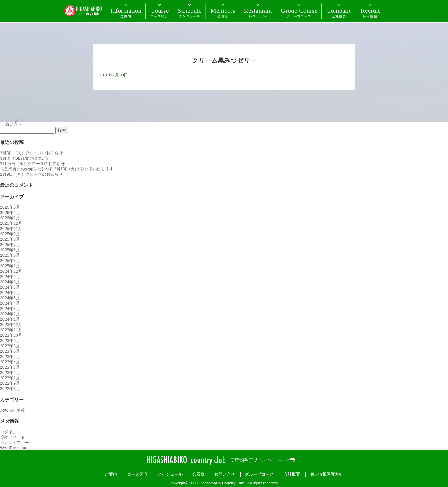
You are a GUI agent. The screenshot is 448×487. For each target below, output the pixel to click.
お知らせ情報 (12, 410)
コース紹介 (137, 474)
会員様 (199, 474)
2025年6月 (10, 250)
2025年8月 (10, 239)
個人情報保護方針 (327, 474)
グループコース (259, 474)
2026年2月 (10, 213)
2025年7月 (10, 245)
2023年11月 (11, 330)
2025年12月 (11, 223)
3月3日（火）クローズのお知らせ (31, 153)
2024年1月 (10, 319)
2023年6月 (10, 351)
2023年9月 (10, 341)
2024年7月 (10, 287)
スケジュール (170, 474)
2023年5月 (10, 357)
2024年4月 (10, 303)
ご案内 (111, 474)
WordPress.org (14, 448)
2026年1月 (10, 218)
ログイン (8, 432)
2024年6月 (10, 293)
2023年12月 (11, 325)
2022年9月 (10, 383)
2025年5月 (10, 255)
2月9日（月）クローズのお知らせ (31, 174)
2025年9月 (10, 234)
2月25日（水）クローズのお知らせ (32, 164)
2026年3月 (10, 207)
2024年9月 (10, 277)
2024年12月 (11, 271)
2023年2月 (10, 373)
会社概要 (292, 474)
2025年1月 (10, 266)
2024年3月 (10, 309)
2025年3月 (10, 261)
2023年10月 (11, 335)
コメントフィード (17, 443)
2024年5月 (10, 298)
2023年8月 (10, 346)
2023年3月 (10, 367)
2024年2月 (10, 314)
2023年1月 (10, 378)
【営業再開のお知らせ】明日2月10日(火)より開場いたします (57, 169)
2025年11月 (11, 229)
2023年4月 (10, 362)
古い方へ (11, 124)
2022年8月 (10, 389)
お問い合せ (225, 474)
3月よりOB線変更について (25, 158)
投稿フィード (12, 437)
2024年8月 (10, 282)
